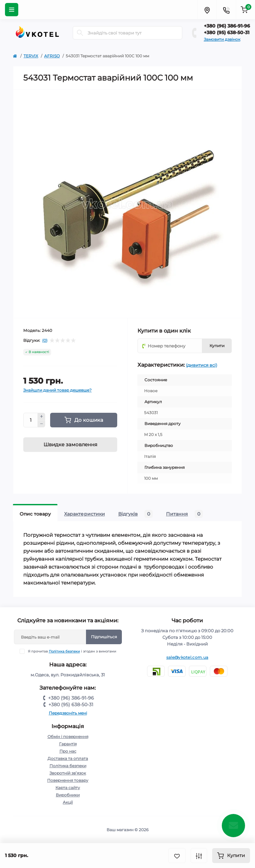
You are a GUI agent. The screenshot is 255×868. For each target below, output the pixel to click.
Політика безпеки (64, 651)
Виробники (68, 795)
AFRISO (52, 56)
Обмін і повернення (68, 737)
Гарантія (68, 744)
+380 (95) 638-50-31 (227, 32)
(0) (45, 341)
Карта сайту (68, 788)
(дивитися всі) (202, 365)
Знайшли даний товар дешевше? (57, 390)
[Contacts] (226, 10)
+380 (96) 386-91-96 (227, 26)
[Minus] (42, 424)
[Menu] (12, 10)
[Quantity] (31, 420)
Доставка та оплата (68, 758)
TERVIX (31, 56)
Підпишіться (104, 637)
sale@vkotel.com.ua (187, 657)
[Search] (80, 33)
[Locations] (207, 10)
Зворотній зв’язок (68, 773)
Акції (68, 802)
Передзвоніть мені (68, 713)
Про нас (68, 751)
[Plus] (42, 416)
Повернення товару (68, 780)
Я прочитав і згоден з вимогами (72, 651)
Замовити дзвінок (222, 39)
